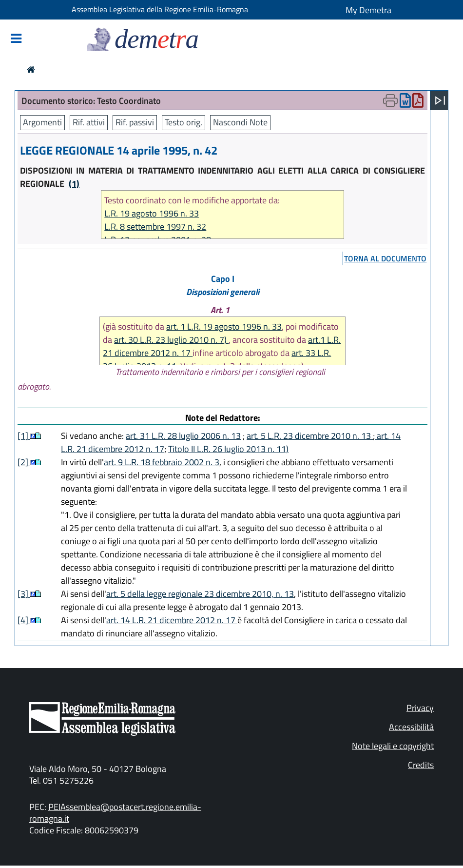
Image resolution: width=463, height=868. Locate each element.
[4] (24, 620)
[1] (24, 436)
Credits (421, 765)
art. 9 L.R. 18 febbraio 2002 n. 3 (162, 462)
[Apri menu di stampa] (390, 100)
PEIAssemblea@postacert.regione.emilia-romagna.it (115, 813)
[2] (24, 462)
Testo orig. (183, 122)
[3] (24, 594)
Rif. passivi (135, 122)
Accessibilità (411, 727)
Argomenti (42, 122)
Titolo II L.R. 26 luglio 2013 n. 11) (228, 449)
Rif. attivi (89, 122)
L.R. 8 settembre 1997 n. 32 (155, 227)
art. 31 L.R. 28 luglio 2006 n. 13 (183, 436)
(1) (74, 184)
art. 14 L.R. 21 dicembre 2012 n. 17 (172, 620)
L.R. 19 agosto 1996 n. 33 (152, 213)
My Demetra (368, 10)
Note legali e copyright (393, 746)
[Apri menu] (440, 100)
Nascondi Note (240, 122)
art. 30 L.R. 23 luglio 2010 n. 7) (171, 340)
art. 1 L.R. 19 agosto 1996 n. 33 (224, 326)
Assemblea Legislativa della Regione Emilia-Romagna (160, 9)
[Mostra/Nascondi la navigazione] (16, 39)
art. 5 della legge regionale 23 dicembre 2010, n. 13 (200, 594)
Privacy (420, 708)
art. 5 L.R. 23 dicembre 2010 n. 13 (310, 436)
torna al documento (385, 258)
